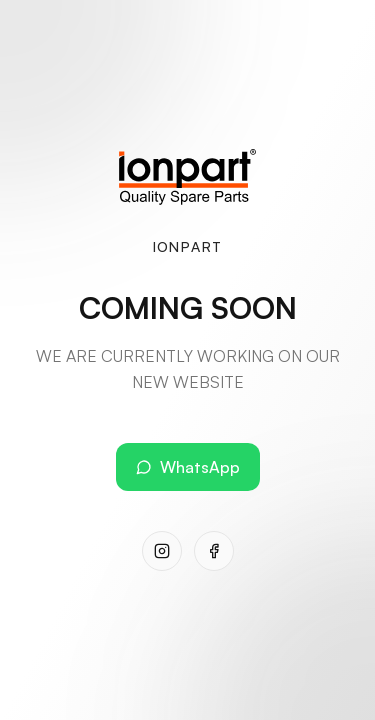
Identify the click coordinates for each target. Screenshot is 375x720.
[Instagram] (162, 551)
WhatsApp (188, 467)
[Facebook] (214, 551)
